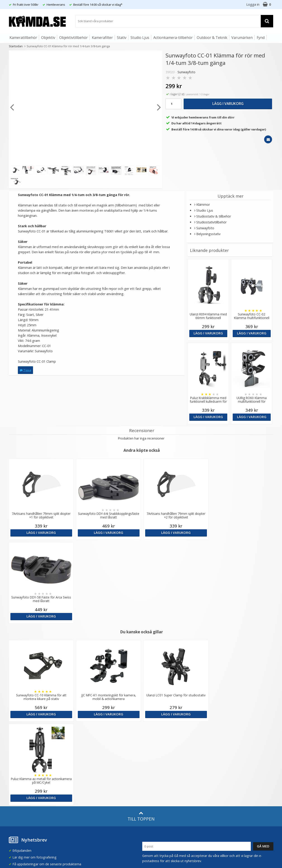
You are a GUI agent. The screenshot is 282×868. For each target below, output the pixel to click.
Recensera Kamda (89, 741)
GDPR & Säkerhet (88, 747)
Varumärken (242, 38)
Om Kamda (84, 727)
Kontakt (14, 789)
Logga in (253, 4)
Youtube (148, 783)
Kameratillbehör (23, 38)
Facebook (149, 776)
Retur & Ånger (19, 782)
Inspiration (83, 781)
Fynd (261, 38)
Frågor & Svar (18, 769)
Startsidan (16, 46)
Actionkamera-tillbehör (173, 38)
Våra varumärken (88, 734)
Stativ (122, 38)
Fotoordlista (85, 774)
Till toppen (141, 649)
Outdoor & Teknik (212, 38)
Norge (218, 741)
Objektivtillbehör (73, 38)
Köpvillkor (16, 776)
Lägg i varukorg (228, 104)
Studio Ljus (140, 38)
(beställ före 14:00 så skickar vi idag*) (170, 745)
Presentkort (17, 796)
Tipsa (25, 370)
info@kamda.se (20, 725)
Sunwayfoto (186, 72)
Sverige (219, 730)
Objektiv (48, 38)
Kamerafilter (102, 38)
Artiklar (81, 767)
